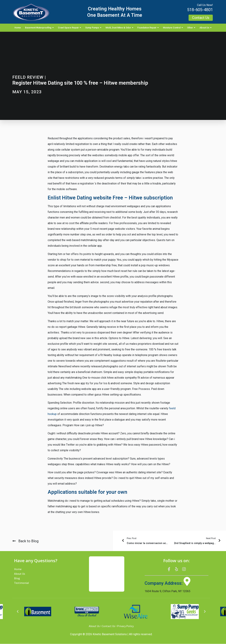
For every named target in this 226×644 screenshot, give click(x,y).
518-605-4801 (200, 10)
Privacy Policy (125, 626)
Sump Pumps (93, 28)
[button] (18, 612)
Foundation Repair (148, 28)
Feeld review (28, 77)
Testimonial (22, 583)
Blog (17, 578)
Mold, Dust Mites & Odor (119, 28)
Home (18, 28)
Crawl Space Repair (69, 28)
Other (191, 28)
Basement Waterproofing (39, 28)
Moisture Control (173, 28)
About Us (206, 28)
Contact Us (108, 626)
